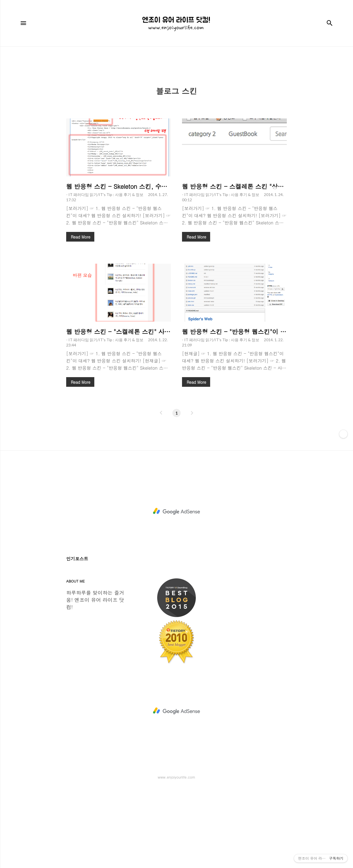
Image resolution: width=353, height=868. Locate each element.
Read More (81, 314)
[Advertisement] (176, 94)
